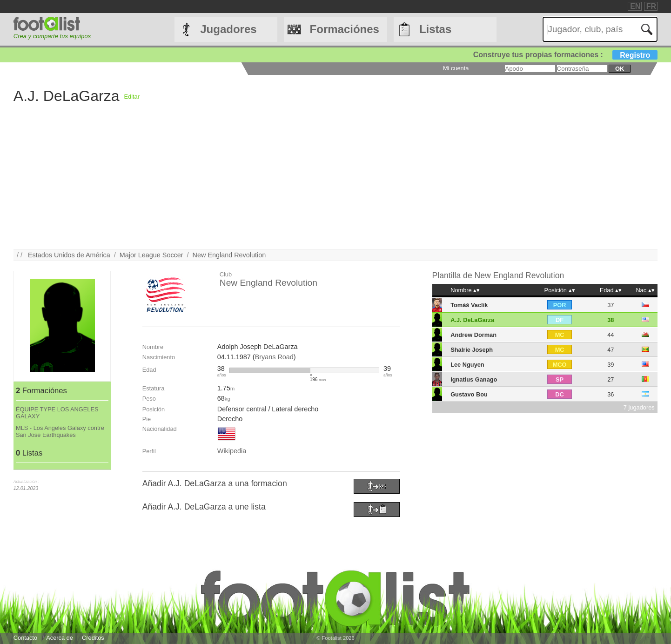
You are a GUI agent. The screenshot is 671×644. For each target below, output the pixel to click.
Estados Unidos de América (69, 255)
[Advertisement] (293, 184)
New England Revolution (229, 255)
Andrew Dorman (473, 335)
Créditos (93, 638)
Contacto (25, 638)
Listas (435, 29)
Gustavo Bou (469, 394)
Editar (131, 97)
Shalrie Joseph (472, 350)
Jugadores (228, 29)
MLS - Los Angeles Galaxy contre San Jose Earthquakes (60, 431)
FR (651, 6)
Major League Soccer (151, 255)
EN (635, 6)
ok (620, 69)
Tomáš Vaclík (469, 305)
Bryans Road (274, 357)
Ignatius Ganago (474, 379)
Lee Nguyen (467, 365)
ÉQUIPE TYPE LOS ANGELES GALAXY (57, 413)
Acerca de (60, 638)
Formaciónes (345, 29)
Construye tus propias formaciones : (566, 55)
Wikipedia (232, 451)
